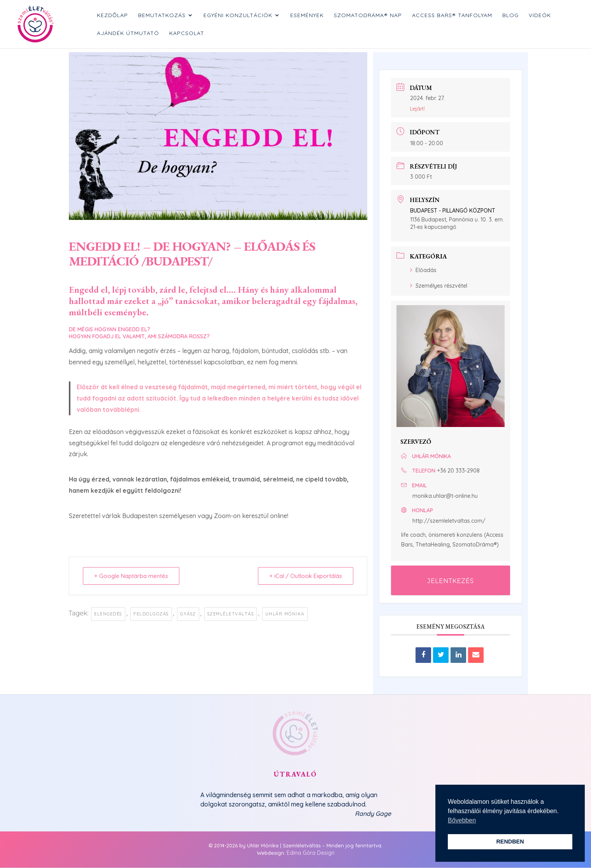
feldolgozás (151, 614)
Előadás (423, 270)
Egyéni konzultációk (238, 16)
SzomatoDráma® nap (368, 16)
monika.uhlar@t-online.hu (445, 496)
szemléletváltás (231, 614)
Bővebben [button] (462, 820)
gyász (188, 614)
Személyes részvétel (439, 286)
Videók (540, 16)
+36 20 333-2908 (458, 471)
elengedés (108, 614)
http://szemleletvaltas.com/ (449, 521)
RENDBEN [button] (510, 842)
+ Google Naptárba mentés (131, 576)
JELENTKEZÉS (451, 581)
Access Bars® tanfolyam (452, 16)
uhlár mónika (285, 614)
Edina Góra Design (311, 853)
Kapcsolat (187, 33)
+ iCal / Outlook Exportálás (306, 576)
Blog (510, 16)
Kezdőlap (112, 16)
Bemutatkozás (162, 16)
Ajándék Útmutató (128, 33)
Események (307, 16)
